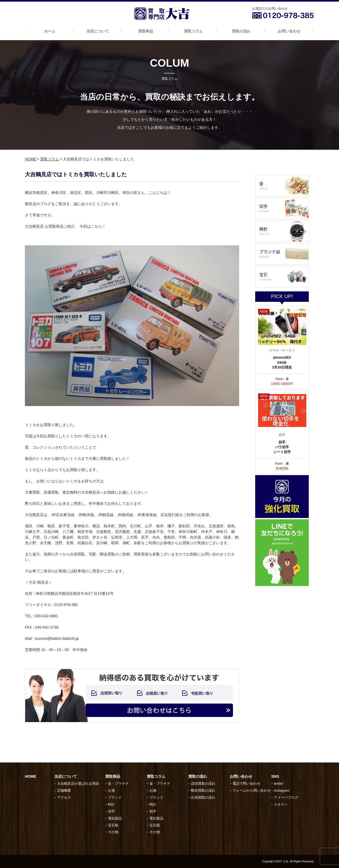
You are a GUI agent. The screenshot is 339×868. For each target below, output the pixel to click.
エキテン (281, 804)
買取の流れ (241, 31)
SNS (275, 776)
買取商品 (146, 31)
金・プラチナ (118, 784)
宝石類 (113, 825)
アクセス (64, 797)
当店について (98, 31)
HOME (31, 159)
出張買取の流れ (203, 797)
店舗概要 (64, 790)
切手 (111, 811)
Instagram (282, 790)
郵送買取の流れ (203, 790)
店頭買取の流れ (203, 784)
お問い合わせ (289, 31)
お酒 (111, 790)
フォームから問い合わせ (252, 790)
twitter (279, 784)
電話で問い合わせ (246, 784)
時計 (111, 804)
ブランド (115, 797)
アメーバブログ (286, 797)
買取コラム (193, 31)
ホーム (50, 31)
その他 (113, 832)
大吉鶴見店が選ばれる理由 (78, 784)
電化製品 (115, 818)
